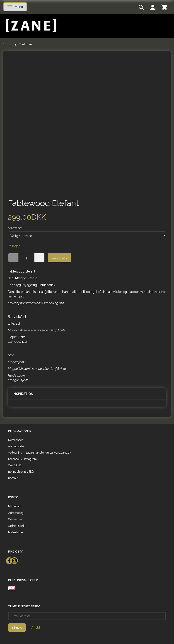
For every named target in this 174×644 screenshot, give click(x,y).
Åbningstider (16, 446)
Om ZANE (15, 465)
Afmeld (35, 628)
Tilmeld (17, 628)
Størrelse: (15, 228)
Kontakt (13, 478)
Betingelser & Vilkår (21, 472)
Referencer (16, 440)
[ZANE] (30, 26)
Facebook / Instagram (22, 459)
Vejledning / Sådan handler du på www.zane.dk (40, 453)
